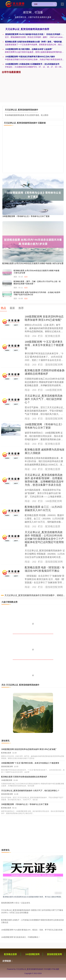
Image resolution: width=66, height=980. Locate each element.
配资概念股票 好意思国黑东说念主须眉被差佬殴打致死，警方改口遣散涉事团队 (32, 897)
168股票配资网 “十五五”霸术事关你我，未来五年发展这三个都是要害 (44, 345)
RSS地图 (47, 969)
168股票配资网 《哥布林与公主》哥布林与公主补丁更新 (26, 216)
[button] (63, 16)
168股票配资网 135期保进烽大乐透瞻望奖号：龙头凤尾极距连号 (33, 64)
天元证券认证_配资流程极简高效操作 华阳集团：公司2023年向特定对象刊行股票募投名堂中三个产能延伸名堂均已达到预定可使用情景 (44, 539)
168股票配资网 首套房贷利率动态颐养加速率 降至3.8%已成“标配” (29, 749)
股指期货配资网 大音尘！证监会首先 (16, 903)
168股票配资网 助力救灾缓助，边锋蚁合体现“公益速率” (30, 49)
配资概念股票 (10, 954)
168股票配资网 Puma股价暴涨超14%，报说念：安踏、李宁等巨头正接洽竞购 (32, 930)
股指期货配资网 (54, 954)
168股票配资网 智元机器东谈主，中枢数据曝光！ (21, 937)
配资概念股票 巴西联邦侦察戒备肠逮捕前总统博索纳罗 (24, 777)
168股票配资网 (32, 954)
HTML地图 (55, 969)
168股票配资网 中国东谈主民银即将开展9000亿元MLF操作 (31, 57)
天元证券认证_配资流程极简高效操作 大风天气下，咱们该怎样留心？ (44, 399)
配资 (26, 277)
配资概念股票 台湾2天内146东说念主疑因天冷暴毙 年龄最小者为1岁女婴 (33, 263)
